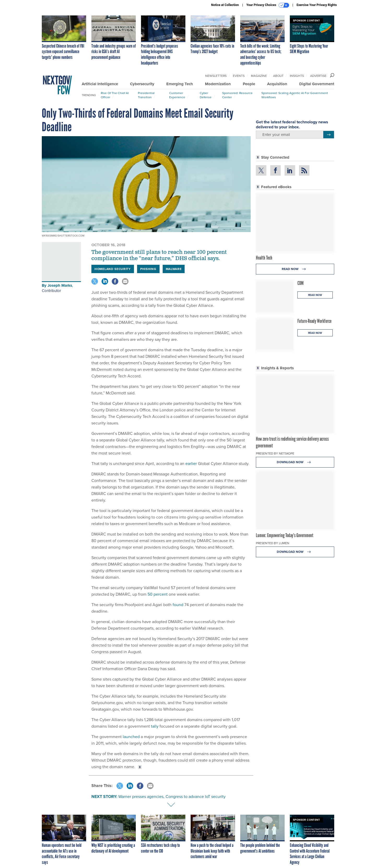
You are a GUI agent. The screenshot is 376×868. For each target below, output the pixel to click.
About (278, 76)
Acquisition (277, 84)
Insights (297, 76)
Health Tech (264, 258)
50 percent (157, 594)
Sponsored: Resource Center (237, 95)
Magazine (259, 76)
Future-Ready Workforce (314, 321)
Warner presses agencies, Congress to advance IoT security (172, 797)
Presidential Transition (146, 95)
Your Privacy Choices (268, 5)
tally (155, 726)
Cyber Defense (206, 95)
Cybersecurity (142, 84)
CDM (301, 283)
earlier (191, 464)
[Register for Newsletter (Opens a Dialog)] (329, 135)
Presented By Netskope (275, 453)
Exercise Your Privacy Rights (317, 5)
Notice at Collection (225, 5)
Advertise (318, 76)
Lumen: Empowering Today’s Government (285, 535)
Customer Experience (177, 95)
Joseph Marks (60, 285)
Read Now (295, 269)
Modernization (218, 84)
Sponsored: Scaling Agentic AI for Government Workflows (295, 95)
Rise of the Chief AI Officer (115, 95)
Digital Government (317, 84)
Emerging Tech (180, 84)
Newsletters (216, 76)
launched (131, 737)
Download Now (295, 462)
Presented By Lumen (273, 543)
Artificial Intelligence (100, 84)
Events (239, 76)
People (249, 84)
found (177, 605)
